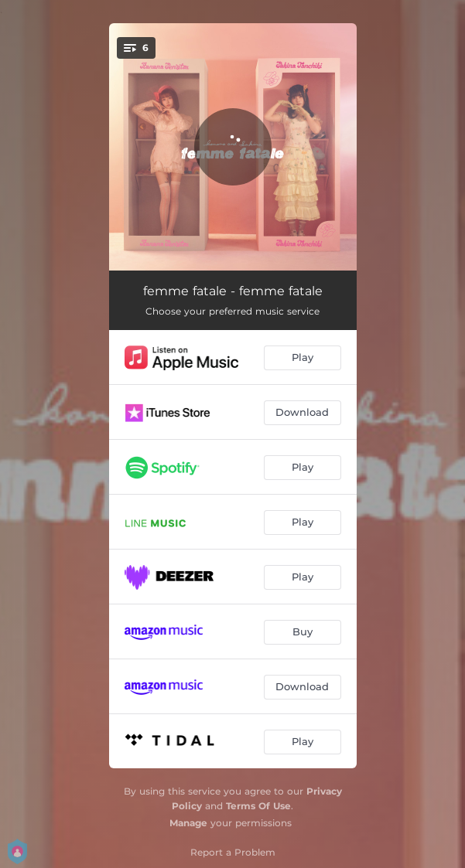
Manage (188, 823)
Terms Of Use (258, 806)
